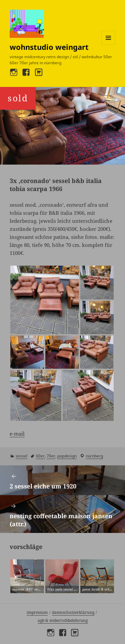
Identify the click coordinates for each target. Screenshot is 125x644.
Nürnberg (94, 456)
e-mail (17, 434)
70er (51, 456)
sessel (21, 456)
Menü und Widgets (108, 45)
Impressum (37, 612)
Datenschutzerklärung (73, 612)
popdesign (67, 456)
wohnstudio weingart (49, 47)
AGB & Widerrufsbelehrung (63, 620)
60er (40, 456)
